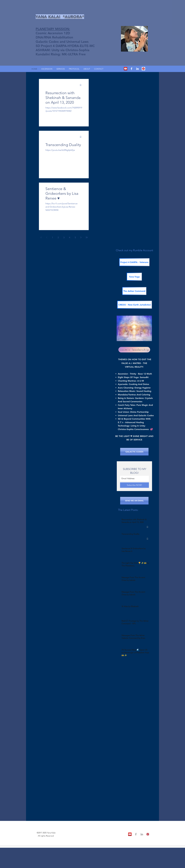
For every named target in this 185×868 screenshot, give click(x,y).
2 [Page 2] (58, 237)
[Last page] (87, 237)
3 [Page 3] (64, 237)
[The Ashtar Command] (134, 291)
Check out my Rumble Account (134, 250)
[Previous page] (47, 237)
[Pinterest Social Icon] (143, 69)
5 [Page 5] (75, 237)
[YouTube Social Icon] (126, 69)
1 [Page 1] (52, 237)
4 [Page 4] (70, 237)
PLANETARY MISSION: (53, 29)
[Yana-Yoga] (134, 277)
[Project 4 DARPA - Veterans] (134, 262)
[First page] (41, 237)
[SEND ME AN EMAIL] (134, 501)
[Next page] (81, 237)
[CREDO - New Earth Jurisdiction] (135, 305)
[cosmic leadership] (134, 350)
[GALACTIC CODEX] (134, 452)
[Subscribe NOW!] (134, 485)
